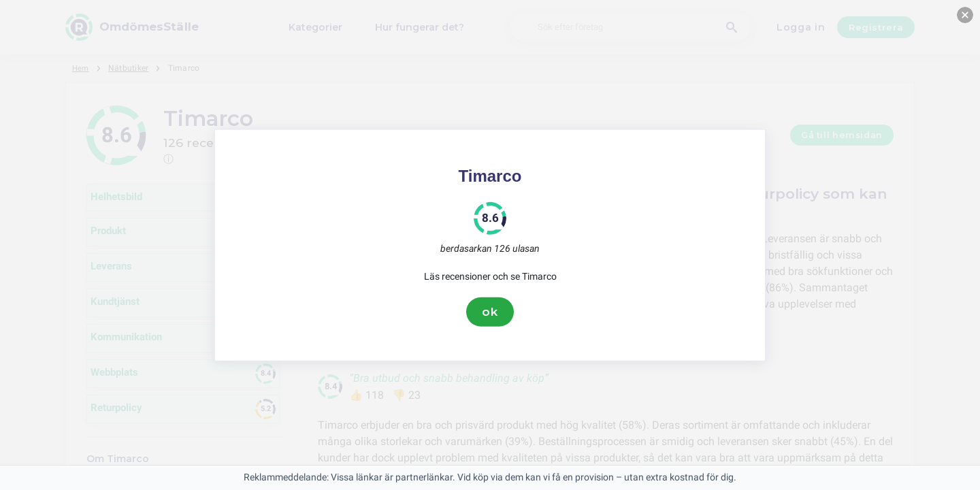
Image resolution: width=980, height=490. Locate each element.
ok (490, 312)
